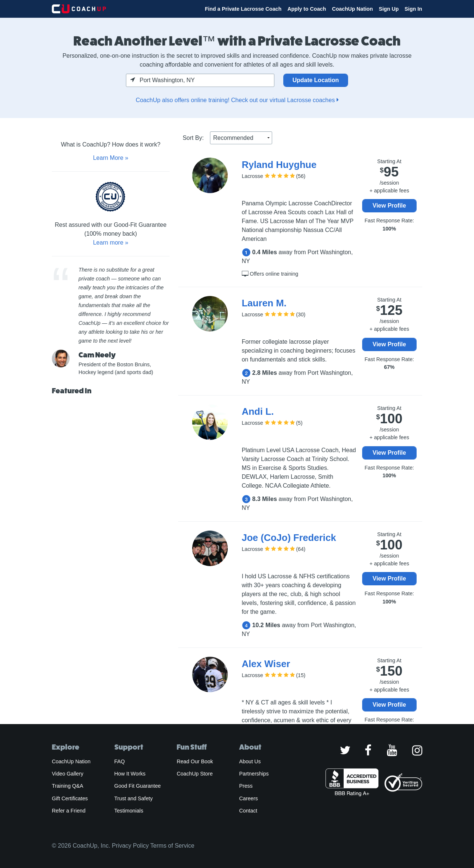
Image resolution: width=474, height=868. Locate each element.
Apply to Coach (307, 9)
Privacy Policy (130, 846)
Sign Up (389, 9)
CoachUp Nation (352, 9)
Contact (248, 811)
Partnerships (254, 774)
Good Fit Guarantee (138, 786)
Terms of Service (172, 846)
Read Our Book (195, 761)
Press (246, 786)
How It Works (130, 774)
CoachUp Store (195, 774)
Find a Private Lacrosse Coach (243, 9)
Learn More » (111, 158)
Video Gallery (68, 774)
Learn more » (111, 243)
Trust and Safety (134, 798)
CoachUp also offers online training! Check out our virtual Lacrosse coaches (237, 100)
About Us (250, 761)
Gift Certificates (70, 798)
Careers (249, 798)
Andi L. (258, 411)
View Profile (389, 206)
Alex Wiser (266, 664)
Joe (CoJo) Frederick (289, 538)
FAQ (120, 761)
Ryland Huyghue (279, 165)
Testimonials (129, 811)
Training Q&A (68, 786)
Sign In (413, 9)
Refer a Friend (69, 811)
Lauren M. (264, 303)
